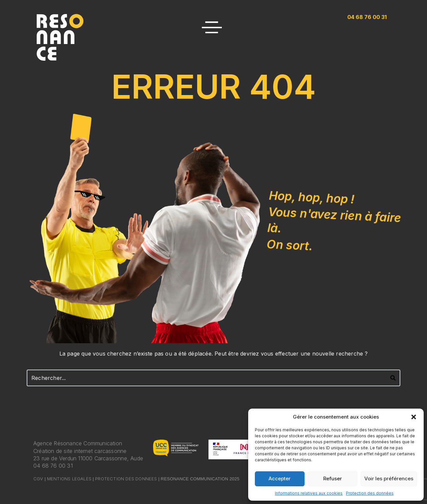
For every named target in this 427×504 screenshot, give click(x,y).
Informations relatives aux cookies (309, 493)
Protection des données (370, 493)
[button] (414, 417)
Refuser (333, 478)
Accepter (280, 478)
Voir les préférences (389, 478)
